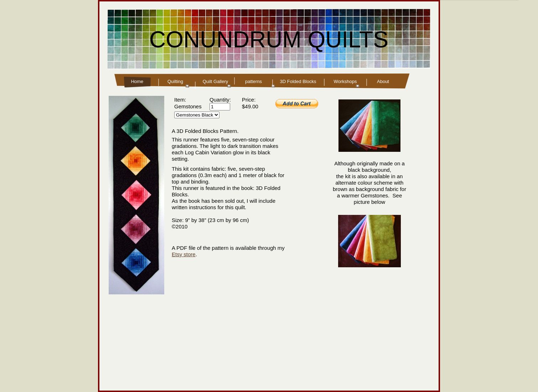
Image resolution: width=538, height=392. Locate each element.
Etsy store (184, 254)
